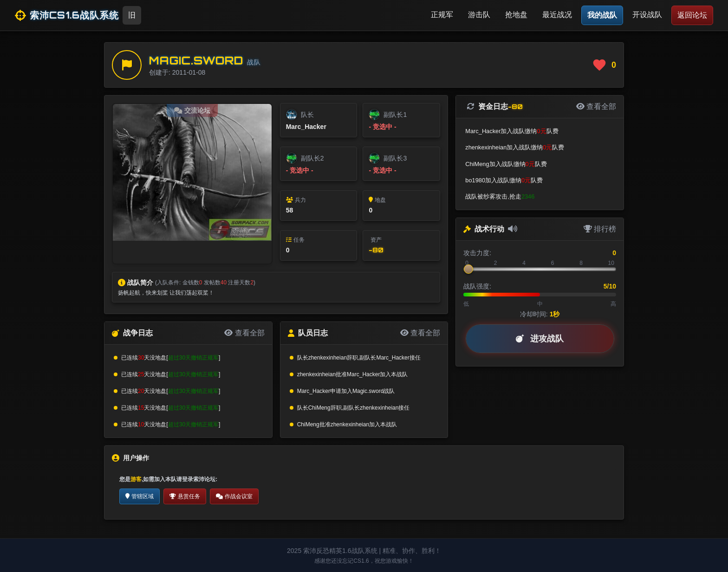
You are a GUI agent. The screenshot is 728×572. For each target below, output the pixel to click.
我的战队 (602, 15)
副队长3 (395, 158)
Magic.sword (196, 60)
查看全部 (244, 333)
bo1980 (475, 180)
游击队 (479, 15)
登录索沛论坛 (199, 479)
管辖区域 (140, 496)
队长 (307, 115)
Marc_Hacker (306, 127)
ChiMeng (319, 408)
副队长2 (312, 158)
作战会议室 (234, 496)
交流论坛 (192, 110)
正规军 (442, 15)
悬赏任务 (185, 496)
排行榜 (600, 229)
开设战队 (647, 15)
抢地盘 (516, 15)
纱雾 (489, 196)
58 (290, 210)
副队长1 (395, 115)
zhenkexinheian (328, 358)
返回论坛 (692, 15)
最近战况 (557, 15)
